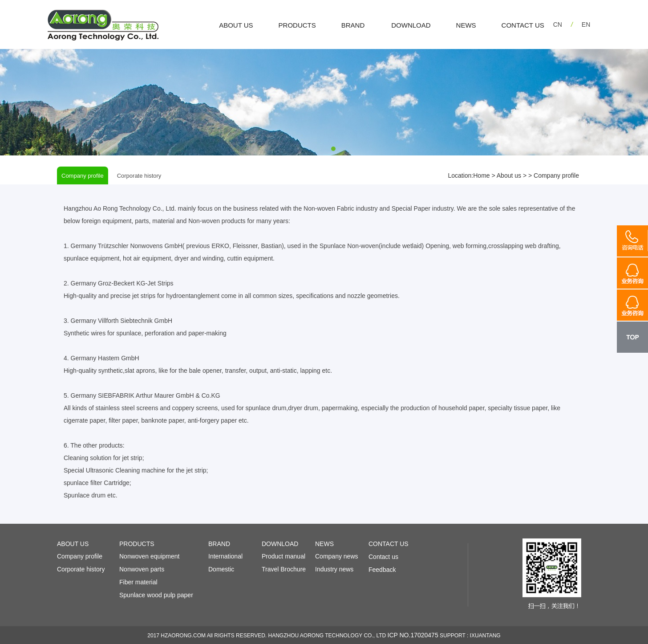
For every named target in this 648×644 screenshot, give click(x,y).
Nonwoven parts (142, 569)
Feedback (382, 570)
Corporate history (139, 176)
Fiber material (138, 582)
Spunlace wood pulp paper (156, 595)
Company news (337, 556)
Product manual (283, 556)
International (225, 556)
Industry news (334, 569)
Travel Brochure (284, 569)
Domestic (221, 569)
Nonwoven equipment (149, 556)
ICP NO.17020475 (413, 635)
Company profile (83, 176)
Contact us (383, 557)
